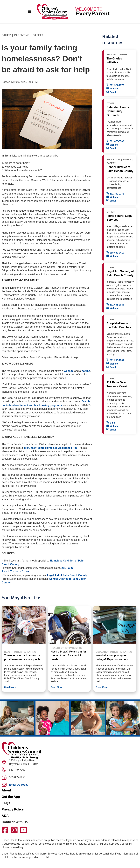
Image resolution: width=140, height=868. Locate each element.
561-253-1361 (115, 360)
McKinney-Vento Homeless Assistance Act (50, 448)
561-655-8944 (115, 304)
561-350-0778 (115, 193)
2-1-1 (111, 422)
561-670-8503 (115, 141)
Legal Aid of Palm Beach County (67, 575)
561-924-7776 (115, 85)
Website (112, 88)
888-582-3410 (115, 252)
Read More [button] (10, 687)
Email (111, 92)
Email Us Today (19, 785)
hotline (86, 371)
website (69, 371)
